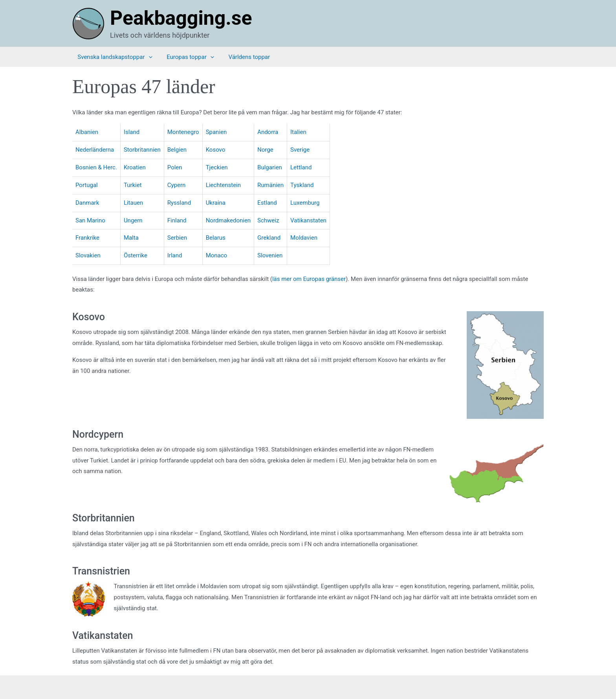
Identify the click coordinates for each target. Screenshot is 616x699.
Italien (299, 132)
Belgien (177, 150)
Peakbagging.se (181, 18)
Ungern (133, 220)
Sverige (300, 150)
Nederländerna (95, 150)
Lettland (301, 167)
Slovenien (270, 255)
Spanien (216, 132)
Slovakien (88, 255)
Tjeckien (217, 167)
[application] (143, 57)
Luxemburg (305, 203)
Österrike (136, 255)
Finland (177, 220)
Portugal (87, 185)
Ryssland (179, 203)
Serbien (177, 238)
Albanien (87, 132)
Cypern (177, 185)
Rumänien (271, 185)
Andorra (268, 132)
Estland (268, 203)
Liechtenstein (223, 185)
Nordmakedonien (228, 220)
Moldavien (304, 238)
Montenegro (183, 132)
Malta (131, 238)
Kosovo (216, 150)
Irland (175, 255)
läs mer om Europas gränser (309, 279)
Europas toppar (182, 57)
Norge (266, 150)
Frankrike (87, 238)
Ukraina (216, 203)
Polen (175, 167)
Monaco (217, 255)
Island (132, 132)
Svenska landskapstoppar (110, 57)
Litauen (133, 203)
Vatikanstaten (309, 220)
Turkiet (133, 185)
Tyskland (302, 185)
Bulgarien (270, 167)
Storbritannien (142, 150)
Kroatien (135, 167)
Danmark (87, 203)
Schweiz (269, 220)
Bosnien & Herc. (96, 167)
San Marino (90, 220)
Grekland (269, 238)
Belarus (216, 238)
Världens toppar (239, 57)
